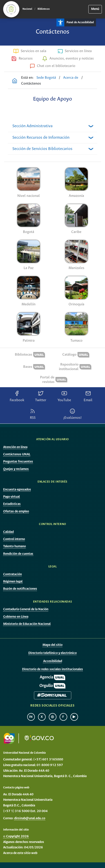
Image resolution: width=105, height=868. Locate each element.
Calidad (8, 532)
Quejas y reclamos (16, 469)
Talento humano (15, 546)
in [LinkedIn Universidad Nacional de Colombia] (31, 717)
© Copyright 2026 (16, 836)
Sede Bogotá (46, 78)
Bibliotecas (44, 9)
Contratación (12, 574)
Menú (95, 9)
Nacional (27, 9)
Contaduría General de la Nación (26, 609)
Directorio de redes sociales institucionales (52, 669)
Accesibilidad (53, 661)
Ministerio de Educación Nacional (27, 624)
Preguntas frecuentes (18, 462)
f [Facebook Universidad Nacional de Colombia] (63, 717)
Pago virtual (11, 497)
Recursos (26, 59)
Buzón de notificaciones (20, 589)
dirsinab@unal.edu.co (30, 818)
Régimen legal (13, 582)
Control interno (14, 539)
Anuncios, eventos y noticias (72, 59)
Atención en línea (15, 447)
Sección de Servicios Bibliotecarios (42, 149)
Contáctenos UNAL (17, 454)
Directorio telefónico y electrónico (52, 653)
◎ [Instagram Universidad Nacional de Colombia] (52, 717)
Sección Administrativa (32, 126)
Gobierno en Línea (16, 617)
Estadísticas (12, 504)
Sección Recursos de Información (41, 138)
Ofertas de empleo (16, 511)
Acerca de (71, 78)
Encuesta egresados (17, 490)
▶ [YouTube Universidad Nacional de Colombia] (74, 717)
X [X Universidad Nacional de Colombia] (42, 717)
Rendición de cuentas (18, 554)
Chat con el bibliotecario (56, 66)
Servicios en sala (34, 51)
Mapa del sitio (52, 645)
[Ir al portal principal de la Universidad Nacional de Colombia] (11, 9)
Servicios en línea (78, 51)
